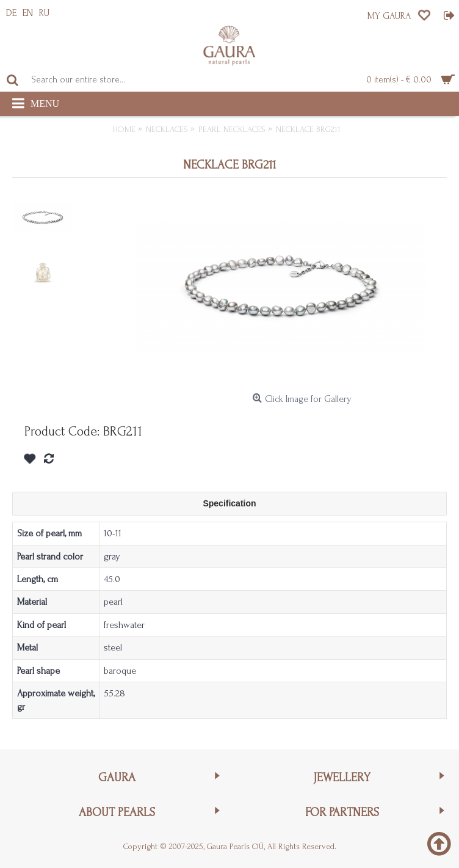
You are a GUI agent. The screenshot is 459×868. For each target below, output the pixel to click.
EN (28, 13)
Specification (229, 503)
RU (44, 13)
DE (11, 13)
